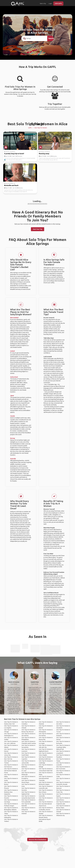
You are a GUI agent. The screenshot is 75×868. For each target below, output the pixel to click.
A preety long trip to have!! (14, 154)
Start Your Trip (38, 229)
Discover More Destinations (37, 840)
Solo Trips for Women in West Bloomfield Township (46, 778)
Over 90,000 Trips (44, 42)
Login (50, 4)
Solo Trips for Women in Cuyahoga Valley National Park (63, 747)
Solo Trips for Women (41, 128)
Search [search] (51, 38)
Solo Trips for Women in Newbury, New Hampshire (11, 792)
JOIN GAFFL (58, 4)
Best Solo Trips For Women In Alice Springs (37, 124)
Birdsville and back (11, 185)
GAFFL (30, 128)
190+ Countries (32, 42)
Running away (44, 154)
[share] (34, 138)
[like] (34, 135)
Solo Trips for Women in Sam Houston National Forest (11, 771)
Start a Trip (43, 4)
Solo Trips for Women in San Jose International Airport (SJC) (46, 804)
